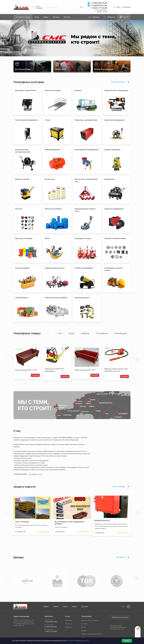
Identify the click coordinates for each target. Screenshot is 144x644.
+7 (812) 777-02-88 (99, 8)
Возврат (84, 631)
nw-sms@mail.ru (101, 10)
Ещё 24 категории (121, 82)
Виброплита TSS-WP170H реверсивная (54, 370)
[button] (6, 38)
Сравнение (96, 17)
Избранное (111, 17)
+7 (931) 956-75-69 (99, 3)
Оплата (84, 627)
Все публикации (122, 487)
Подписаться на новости (120, 617)
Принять (127, 641)
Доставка (56, 17)
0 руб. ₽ (124, 17)
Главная (46, 607)
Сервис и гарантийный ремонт (91, 634)
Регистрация (126, 7)
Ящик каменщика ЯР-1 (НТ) (85, 370)
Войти (118, 7)
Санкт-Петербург (39, 7)
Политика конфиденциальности (78, 641)
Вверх (123, 607)
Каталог (56, 607)
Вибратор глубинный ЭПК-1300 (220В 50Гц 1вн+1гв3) (116, 370)
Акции (37, 17)
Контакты (67, 17)
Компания (69, 620)
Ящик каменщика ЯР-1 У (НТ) (26, 370)
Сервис (46, 17)
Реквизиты (69, 627)
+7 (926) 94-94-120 (99, 5)
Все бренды (123, 557)
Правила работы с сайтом (90, 620)
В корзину (35, 375)
